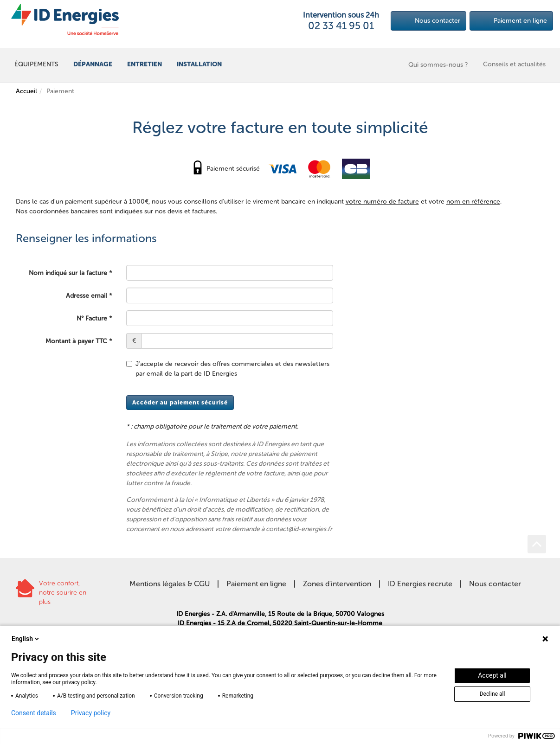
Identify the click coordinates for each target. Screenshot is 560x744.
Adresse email (87, 296)
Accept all (492, 675)
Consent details (34, 713)
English (26, 639)
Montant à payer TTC (76, 341)
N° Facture (92, 318)
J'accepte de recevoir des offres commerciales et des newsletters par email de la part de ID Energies (228, 369)
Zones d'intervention (337, 584)
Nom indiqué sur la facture (68, 273)
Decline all (492, 694)
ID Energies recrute (420, 584)
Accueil (26, 91)
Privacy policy (91, 713)
